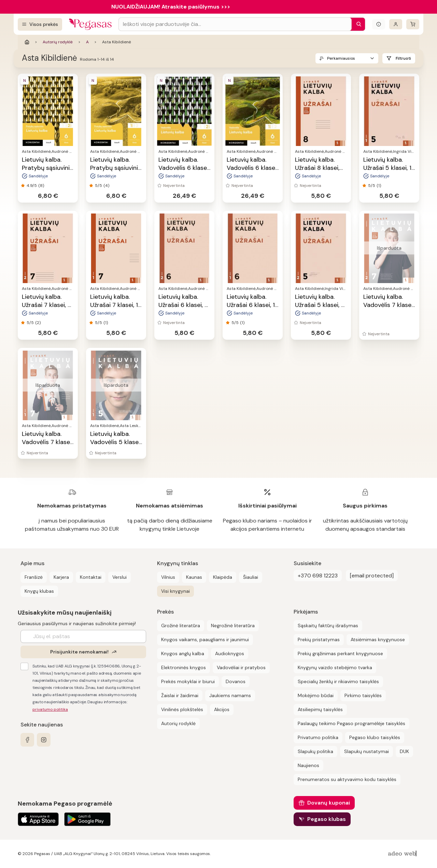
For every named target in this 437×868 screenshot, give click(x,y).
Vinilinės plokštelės (182, 709)
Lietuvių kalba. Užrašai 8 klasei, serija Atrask (317, 168)
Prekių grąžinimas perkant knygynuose (340, 653)
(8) (41, 186)
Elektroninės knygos (184, 667)
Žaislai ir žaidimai (180, 695)
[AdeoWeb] (403, 854)
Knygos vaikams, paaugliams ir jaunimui (205, 639)
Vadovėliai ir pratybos (241, 667)
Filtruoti (403, 58)
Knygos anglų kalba (183, 653)
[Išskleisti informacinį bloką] (379, 24)
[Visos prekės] (40, 24)
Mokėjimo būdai (316, 695)
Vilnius (168, 577)
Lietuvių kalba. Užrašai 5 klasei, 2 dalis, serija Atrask (320, 305)
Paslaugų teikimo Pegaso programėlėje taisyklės (351, 723)
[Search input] (235, 24)
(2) (38, 323)
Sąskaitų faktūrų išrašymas (328, 626)
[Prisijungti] (396, 24)
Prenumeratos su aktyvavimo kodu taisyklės (347, 779)
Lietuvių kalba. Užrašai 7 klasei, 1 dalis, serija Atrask (116, 305)
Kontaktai (91, 577)
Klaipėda (223, 577)
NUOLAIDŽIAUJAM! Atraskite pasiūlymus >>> (171, 7)
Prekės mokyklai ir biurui (188, 681)
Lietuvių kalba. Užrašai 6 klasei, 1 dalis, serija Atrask (252, 305)
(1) (379, 186)
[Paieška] (357, 24)
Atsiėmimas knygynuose (378, 639)
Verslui (119, 577)
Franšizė (34, 577)
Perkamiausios (341, 58)
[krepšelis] (413, 24)
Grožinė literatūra (181, 626)
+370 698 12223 (318, 576)
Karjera (61, 577)
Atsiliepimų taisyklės (320, 709)
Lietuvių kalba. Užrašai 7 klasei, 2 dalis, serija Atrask (47, 305)
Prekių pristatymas (319, 639)
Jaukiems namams (230, 695)
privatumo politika (50, 709)
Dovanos (236, 681)
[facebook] (27, 740)
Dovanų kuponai (329, 803)
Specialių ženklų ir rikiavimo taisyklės (338, 681)
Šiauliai (251, 577)
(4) (106, 186)
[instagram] (44, 740)
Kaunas (194, 577)
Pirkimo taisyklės (363, 695)
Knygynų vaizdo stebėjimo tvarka (335, 667)
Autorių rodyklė (58, 42)
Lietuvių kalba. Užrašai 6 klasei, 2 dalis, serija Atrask (184, 305)
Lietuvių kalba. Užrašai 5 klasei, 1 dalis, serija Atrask (389, 168)
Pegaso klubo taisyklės (375, 737)
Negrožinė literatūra (233, 626)
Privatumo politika (318, 737)
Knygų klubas (39, 591)
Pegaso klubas (327, 819)
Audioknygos (230, 653)
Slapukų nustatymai (366, 751)
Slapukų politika (315, 751)
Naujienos (308, 765)
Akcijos (222, 709)
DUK (404, 751)
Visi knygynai (175, 591)
